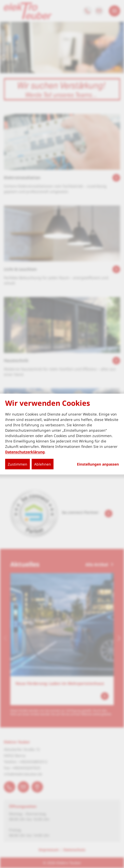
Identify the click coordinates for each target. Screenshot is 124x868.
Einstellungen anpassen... (98, 464)
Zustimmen (17, 464)
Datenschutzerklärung (25, 452)
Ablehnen (43, 464)
